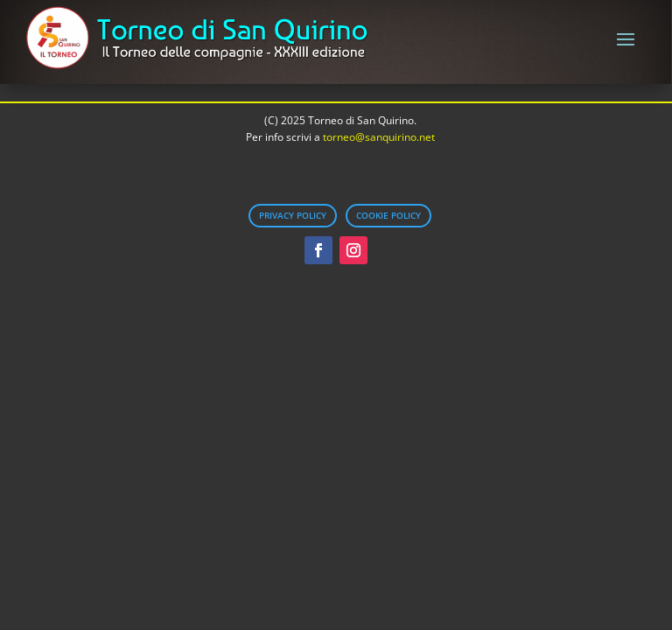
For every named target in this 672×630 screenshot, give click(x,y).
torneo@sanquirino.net (379, 137)
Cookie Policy (388, 215)
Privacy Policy (293, 215)
